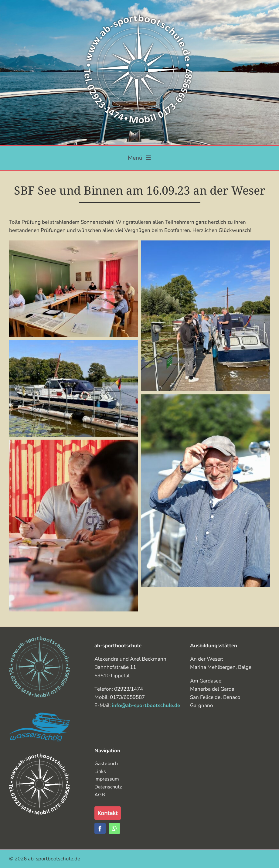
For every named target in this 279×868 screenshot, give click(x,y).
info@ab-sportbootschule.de (146, 705)
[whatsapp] (114, 828)
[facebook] (100, 828)
